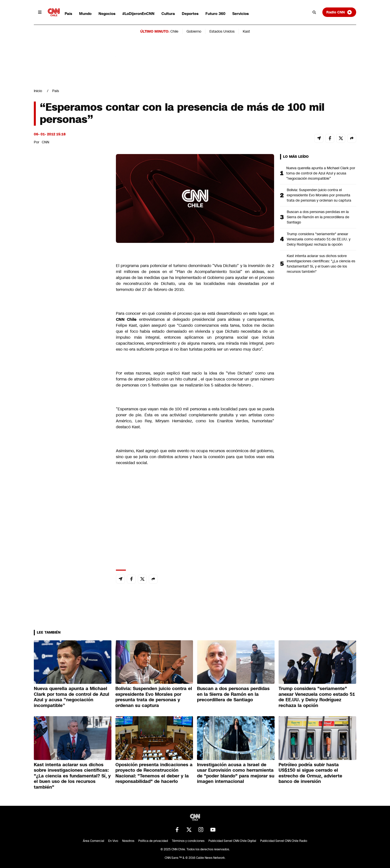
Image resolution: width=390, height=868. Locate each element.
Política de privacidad (153, 841)
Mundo (85, 14)
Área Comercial (94, 841)
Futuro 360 (215, 14)
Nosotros (128, 841)
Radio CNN (339, 12)
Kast (246, 31)
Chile (174, 31)
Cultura (168, 14)
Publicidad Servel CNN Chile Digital (232, 841)
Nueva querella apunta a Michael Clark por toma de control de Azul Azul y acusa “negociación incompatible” (321, 173)
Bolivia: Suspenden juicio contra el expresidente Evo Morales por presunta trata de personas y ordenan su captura (319, 195)
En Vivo (113, 841)
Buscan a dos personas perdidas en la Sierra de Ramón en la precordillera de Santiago (318, 217)
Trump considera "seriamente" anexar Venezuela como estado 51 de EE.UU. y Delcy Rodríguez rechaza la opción (319, 239)
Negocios (107, 14)
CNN (46, 142)
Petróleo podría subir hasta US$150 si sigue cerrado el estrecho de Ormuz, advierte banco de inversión (310, 773)
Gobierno (194, 31)
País (68, 14)
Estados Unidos (222, 31)
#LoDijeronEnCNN (138, 14)
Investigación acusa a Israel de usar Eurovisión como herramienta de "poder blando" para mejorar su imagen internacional (236, 773)
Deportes (190, 14)
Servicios (241, 14)
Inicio (38, 91)
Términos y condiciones (188, 841)
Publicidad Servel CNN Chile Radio (284, 841)
